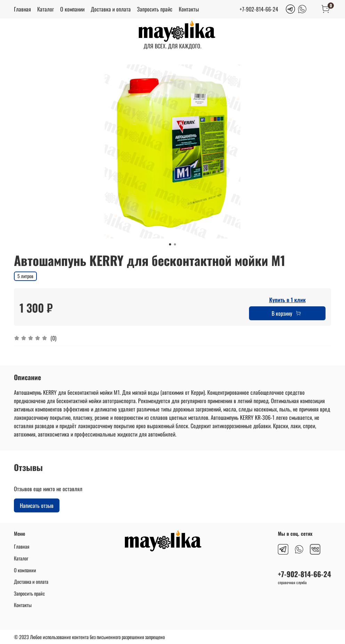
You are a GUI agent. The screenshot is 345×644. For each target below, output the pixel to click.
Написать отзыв (37, 505)
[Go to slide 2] (175, 244)
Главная (22, 9)
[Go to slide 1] (170, 244)
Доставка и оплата (111, 9)
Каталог (46, 9)
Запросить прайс (155, 9)
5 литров (25, 276)
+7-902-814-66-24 (259, 9)
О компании (72, 9)
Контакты (189, 9)
